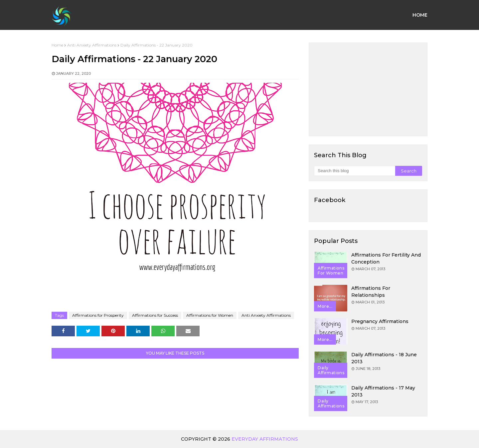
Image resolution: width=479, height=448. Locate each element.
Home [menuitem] (420, 15)
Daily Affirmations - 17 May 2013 (383, 391)
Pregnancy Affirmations (380, 321)
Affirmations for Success (155, 315)
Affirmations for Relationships (371, 292)
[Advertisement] (368, 89)
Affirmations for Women (210, 315)
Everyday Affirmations (265, 439)
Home (57, 45)
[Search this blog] (354, 171)
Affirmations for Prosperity (98, 315)
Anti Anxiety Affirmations (92, 45)
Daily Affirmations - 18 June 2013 (384, 358)
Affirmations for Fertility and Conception (386, 258)
